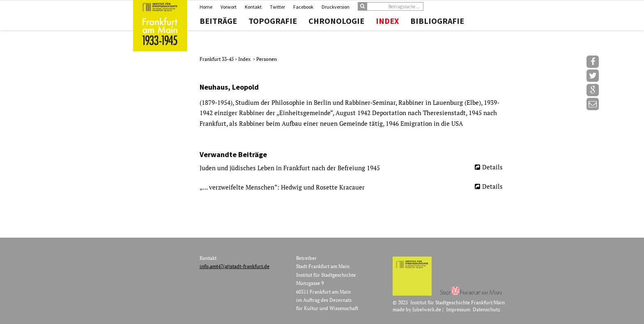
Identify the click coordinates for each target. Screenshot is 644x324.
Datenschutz (486, 309)
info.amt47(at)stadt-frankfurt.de (235, 266)
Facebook (303, 7)
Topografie (273, 21)
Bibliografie (437, 21)
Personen (267, 59)
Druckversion (336, 7)
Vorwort (229, 7)
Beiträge (218, 21)
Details (492, 167)
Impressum (458, 309)
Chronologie (336, 21)
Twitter (277, 7)
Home (206, 7)
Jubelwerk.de (427, 309)
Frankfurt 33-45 (217, 59)
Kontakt (253, 7)
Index (387, 21)
